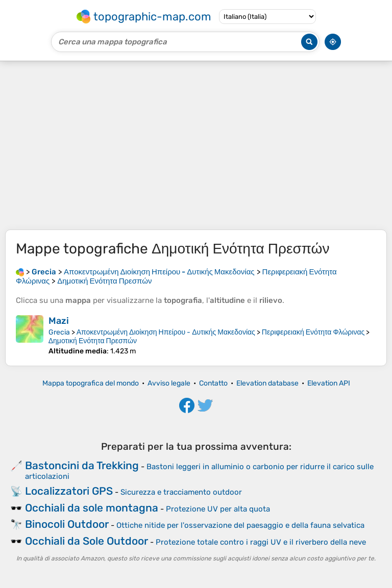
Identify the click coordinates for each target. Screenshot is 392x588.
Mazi (59, 321)
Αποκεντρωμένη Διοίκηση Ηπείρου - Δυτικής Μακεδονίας (166, 332)
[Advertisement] (196, 145)
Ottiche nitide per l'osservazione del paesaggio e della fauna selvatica (240, 525)
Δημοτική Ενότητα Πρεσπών (93, 341)
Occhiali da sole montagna (92, 508)
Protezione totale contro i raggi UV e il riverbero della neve (261, 542)
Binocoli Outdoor (67, 524)
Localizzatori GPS (69, 491)
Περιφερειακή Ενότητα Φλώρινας (313, 332)
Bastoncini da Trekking (82, 465)
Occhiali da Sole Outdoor (87, 541)
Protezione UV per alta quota (218, 509)
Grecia (59, 332)
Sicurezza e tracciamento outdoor (181, 492)
